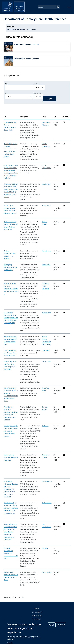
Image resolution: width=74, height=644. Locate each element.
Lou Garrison (46, 184)
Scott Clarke (46, 265)
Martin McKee (47, 572)
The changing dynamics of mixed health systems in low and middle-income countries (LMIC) (11, 318)
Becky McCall (47, 206)
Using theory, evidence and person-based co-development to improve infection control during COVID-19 (11, 489)
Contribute (37, 616)
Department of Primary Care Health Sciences (22, 29)
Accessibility (37, 612)
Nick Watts (46, 350)
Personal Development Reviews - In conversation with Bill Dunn (11, 553)
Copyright (37, 619)
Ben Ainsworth (47, 482)
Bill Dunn (45, 548)
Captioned (37, 84)
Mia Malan (46, 125)
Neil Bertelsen (47, 503)
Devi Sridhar (46, 123)
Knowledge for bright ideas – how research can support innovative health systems (11, 431)
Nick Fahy (45, 426)
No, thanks (61, 625)
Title (6, 84)
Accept (51, 625)
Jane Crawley (47, 344)
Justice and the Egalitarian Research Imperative (11, 458)
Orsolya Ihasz (47, 362)
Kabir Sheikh (46, 313)
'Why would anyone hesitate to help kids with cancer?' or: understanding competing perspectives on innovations (10, 532)
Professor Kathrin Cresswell (45, 286)
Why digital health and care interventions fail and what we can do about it (11, 289)
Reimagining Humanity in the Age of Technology (10, 267)
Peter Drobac (47, 251)
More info (10, 643)
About (37, 609)
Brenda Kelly (46, 342)
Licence (7, 93)
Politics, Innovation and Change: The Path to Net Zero (10, 353)
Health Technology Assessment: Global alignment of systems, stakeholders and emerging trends (11, 508)
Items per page (37, 93)
